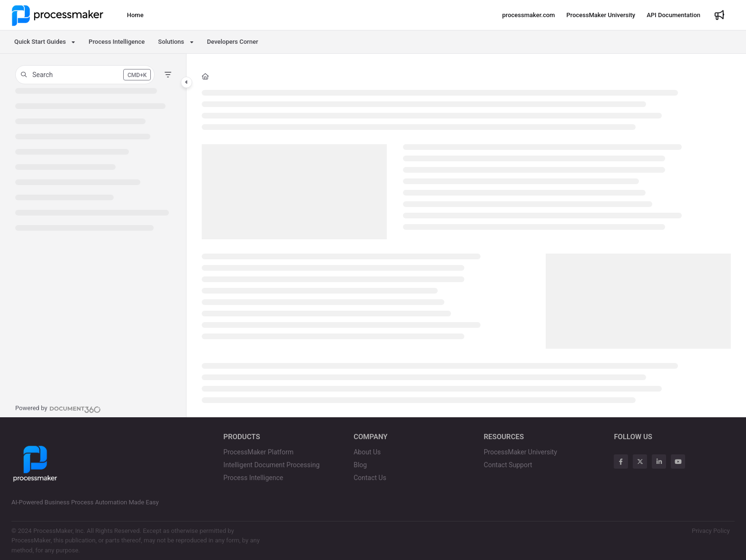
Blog (360, 465)
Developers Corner (232, 42)
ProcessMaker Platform (259, 452)
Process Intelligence (117, 42)
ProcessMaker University (520, 452)
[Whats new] (719, 15)
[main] (466, 236)
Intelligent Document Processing (272, 465)
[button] (85, 75)
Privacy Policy (711, 531)
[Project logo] (58, 15)
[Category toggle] (186, 82)
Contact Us (370, 478)
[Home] (135, 15)
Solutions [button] (171, 42)
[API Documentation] (673, 15)
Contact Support (508, 465)
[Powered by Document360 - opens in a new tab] (58, 408)
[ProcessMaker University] (601, 15)
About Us (367, 452)
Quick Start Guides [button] (40, 42)
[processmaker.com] (528, 15)
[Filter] (168, 75)
